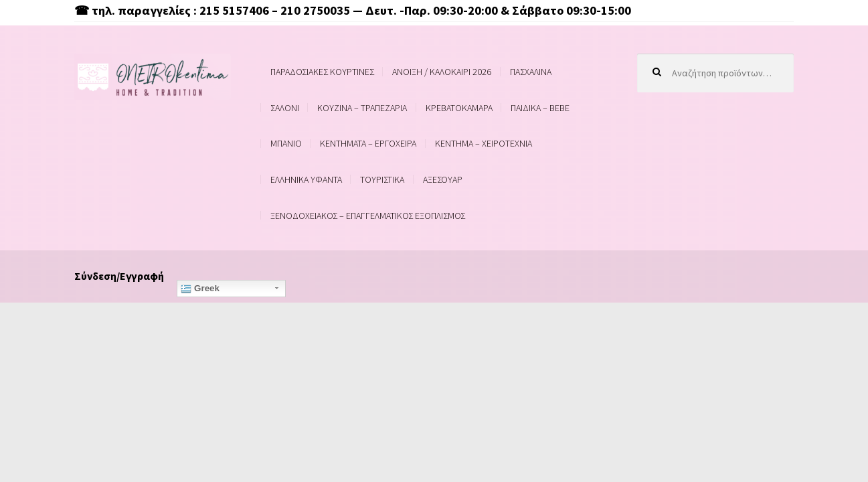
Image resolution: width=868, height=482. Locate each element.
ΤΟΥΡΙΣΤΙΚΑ (382, 179)
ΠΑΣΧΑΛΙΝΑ (531, 72)
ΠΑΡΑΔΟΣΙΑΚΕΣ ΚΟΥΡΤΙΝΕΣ (322, 72)
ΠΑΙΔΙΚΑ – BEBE (540, 108)
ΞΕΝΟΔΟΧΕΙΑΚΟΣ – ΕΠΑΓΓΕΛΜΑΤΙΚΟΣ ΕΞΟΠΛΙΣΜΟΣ (368, 216)
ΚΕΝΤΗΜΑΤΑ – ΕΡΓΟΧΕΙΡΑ (368, 143)
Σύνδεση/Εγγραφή (119, 276)
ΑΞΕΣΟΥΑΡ (443, 179)
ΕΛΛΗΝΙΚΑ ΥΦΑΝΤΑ (306, 179)
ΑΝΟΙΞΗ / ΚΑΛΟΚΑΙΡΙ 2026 (442, 72)
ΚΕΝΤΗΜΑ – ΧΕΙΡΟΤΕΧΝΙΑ (484, 143)
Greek (200, 289)
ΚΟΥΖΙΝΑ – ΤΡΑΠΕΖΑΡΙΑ (362, 108)
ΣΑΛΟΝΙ (285, 108)
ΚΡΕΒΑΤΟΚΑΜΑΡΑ (459, 108)
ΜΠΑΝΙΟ (286, 143)
